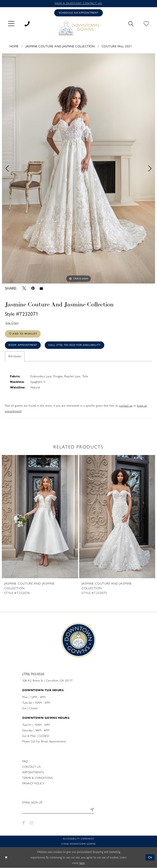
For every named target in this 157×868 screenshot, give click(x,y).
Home (14, 46)
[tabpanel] (78, 168)
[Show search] (131, 23)
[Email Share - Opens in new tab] (41, 288)
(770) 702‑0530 (33, 674)
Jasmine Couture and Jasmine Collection (60, 46)
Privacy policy (33, 784)
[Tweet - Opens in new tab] (24, 288)
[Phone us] (27, 23)
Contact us (31, 767)
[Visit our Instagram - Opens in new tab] (32, 823)
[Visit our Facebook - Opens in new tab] (24, 823)
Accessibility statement (78, 839)
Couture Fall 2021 (117, 46)
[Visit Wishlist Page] (146, 23)
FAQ (25, 762)
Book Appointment (23, 346)
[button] (11, 23)
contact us (126, 406)
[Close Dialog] (6, 858)
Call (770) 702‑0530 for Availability (75, 346)
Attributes (15, 357)
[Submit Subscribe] (91, 811)
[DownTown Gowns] (78, 28)
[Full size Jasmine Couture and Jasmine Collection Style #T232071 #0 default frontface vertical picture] (78, 168)
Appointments (33, 773)
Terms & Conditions (38, 778)
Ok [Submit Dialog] (150, 858)
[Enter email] (58, 811)
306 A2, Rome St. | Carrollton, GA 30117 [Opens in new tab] (47, 681)
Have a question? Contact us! (78, 3)
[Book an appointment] (78, 13)
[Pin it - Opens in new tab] (33, 288)
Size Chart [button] (12, 323)
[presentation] (40, 517)
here (82, 863)
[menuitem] (11, 23)
